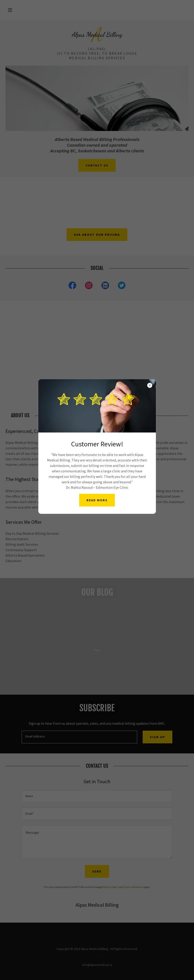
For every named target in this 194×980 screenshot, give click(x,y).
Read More (97, 500)
